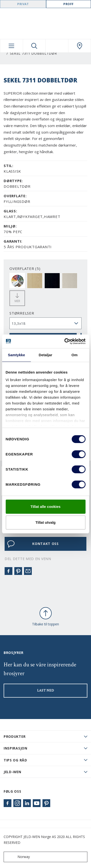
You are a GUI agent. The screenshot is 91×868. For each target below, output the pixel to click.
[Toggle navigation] (12, 46)
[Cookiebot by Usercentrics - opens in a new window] (65, 341)
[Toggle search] (34, 46)
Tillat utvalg (45, 522)
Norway (18, 857)
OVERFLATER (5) (25, 268)
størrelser (22, 313)
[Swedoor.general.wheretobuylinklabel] (80, 46)
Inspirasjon (16, 748)
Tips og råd (15, 760)
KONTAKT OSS (33, 544)
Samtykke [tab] (16, 355)
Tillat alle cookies (46, 507)
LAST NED (46, 690)
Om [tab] (75, 355)
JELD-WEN (12, 772)
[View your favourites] (57, 46)
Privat (23, 4)
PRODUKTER (15, 736)
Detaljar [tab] (46, 355)
